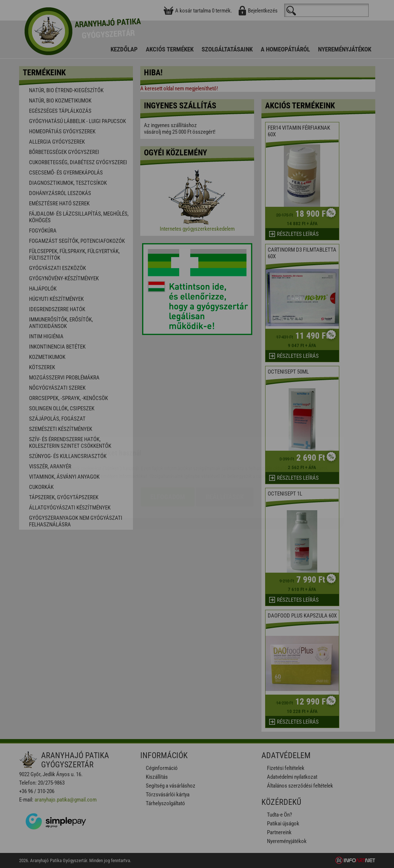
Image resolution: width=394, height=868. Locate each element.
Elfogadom (168, 453)
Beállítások (225, 453)
